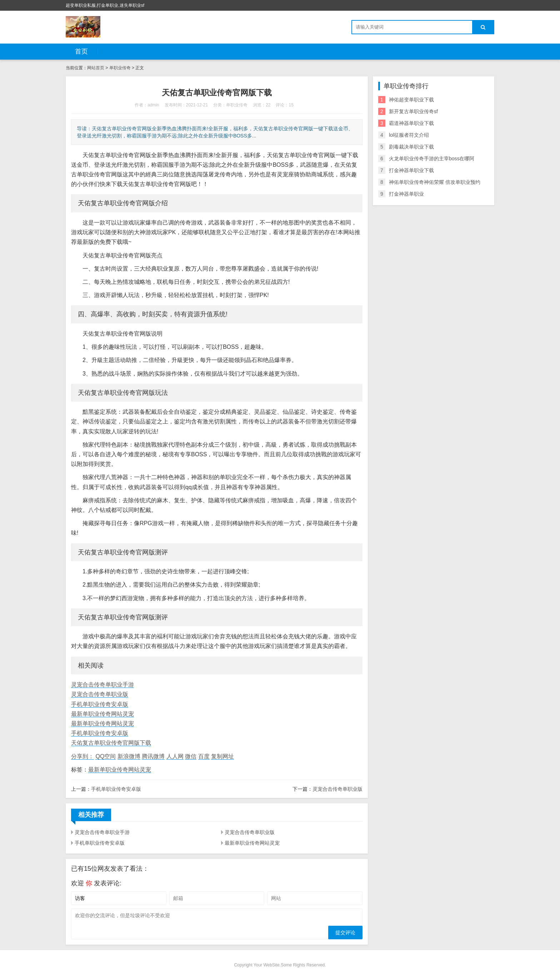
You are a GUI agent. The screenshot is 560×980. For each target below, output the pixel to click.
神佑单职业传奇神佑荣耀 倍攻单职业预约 (435, 182)
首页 (81, 51)
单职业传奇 (120, 68)
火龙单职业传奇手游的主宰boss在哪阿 (432, 159)
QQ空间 (106, 756)
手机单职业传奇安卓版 (100, 704)
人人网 (175, 756)
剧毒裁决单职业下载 (411, 147)
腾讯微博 (153, 756)
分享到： (82, 756)
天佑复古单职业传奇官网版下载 (111, 743)
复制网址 (222, 756)
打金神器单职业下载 (411, 170)
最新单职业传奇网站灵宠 (102, 714)
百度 (204, 756)
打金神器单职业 (406, 194)
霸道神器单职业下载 (411, 123)
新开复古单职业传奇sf (413, 111)
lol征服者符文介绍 (409, 135)
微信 (191, 756)
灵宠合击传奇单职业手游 (102, 685)
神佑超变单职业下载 (411, 100)
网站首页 (96, 68)
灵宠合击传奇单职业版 (100, 694)
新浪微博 (129, 756)
